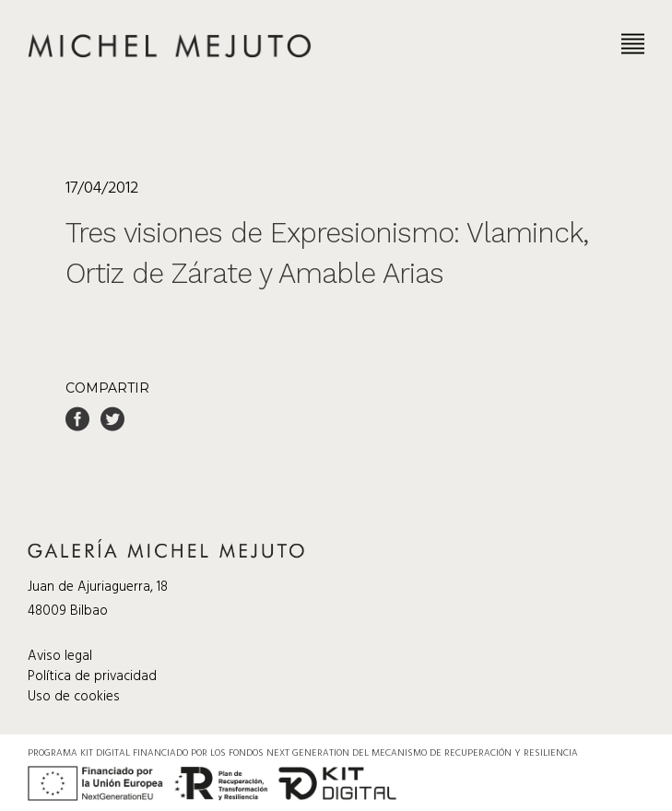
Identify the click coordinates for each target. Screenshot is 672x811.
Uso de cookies (74, 697)
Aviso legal (60, 656)
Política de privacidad (92, 676)
